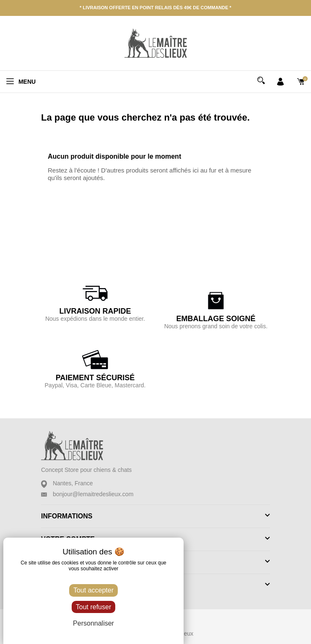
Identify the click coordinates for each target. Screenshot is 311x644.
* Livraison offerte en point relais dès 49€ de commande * (155, 8)
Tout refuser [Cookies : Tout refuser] (93, 607)
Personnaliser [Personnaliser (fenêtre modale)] (93, 623)
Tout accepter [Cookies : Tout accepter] (93, 590)
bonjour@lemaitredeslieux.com (93, 494)
